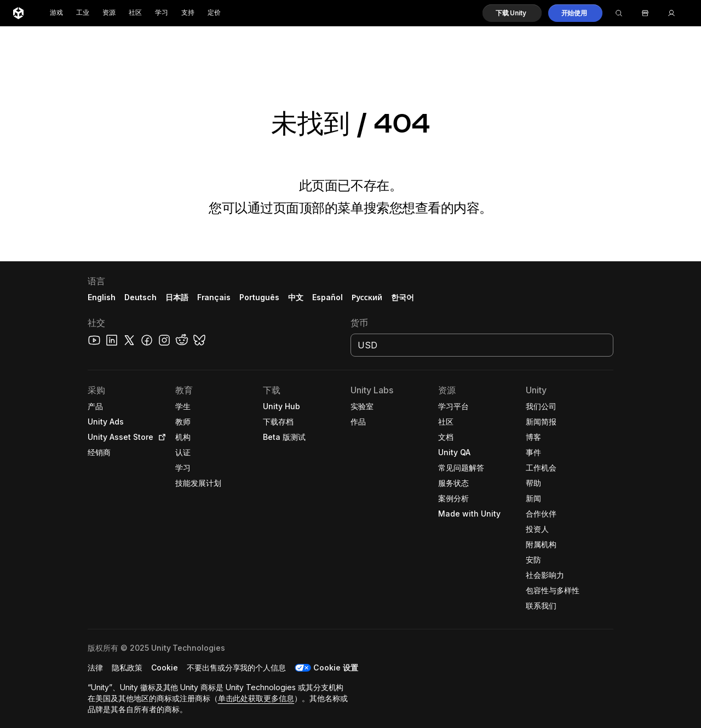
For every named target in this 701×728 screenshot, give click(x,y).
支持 (188, 13)
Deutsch (140, 297)
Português (259, 297)
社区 (135, 13)
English (102, 297)
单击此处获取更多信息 (256, 698)
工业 (83, 13)
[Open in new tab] (160, 437)
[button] (512, 13)
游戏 (56, 13)
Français (214, 297)
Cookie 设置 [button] (336, 667)
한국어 (403, 297)
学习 (162, 13)
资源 (109, 13)
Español (327, 297)
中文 (296, 297)
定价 (214, 13)
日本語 (177, 297)
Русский (367, 297)
